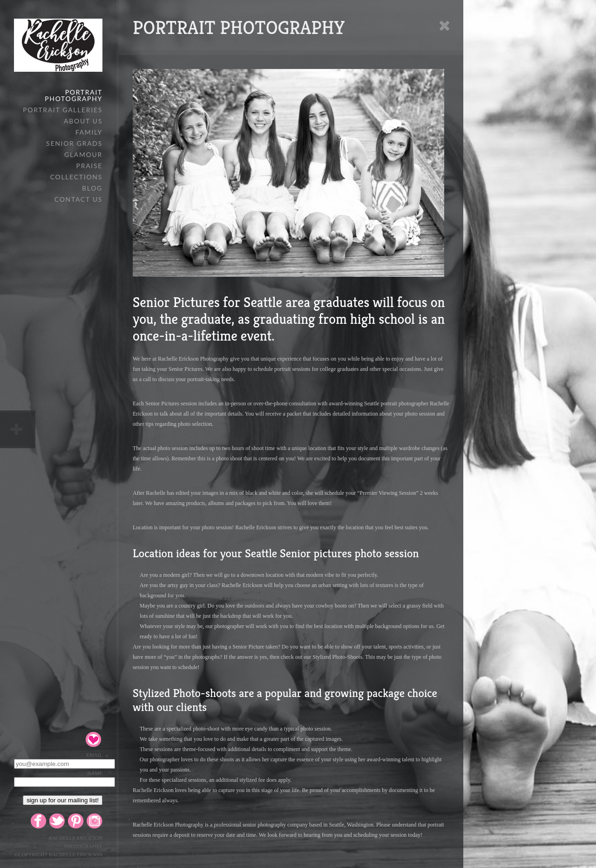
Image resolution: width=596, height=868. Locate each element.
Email (94, 755)
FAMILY (89, 132)
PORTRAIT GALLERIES (63, 110)
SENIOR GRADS (74, 143)
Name (95, 773)
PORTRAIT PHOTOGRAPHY (74, 95)
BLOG (92, 188)
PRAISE (89, 166)
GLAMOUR (83, 154)
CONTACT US (78, 199)
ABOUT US (83, 121)
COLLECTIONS (76, 177)
